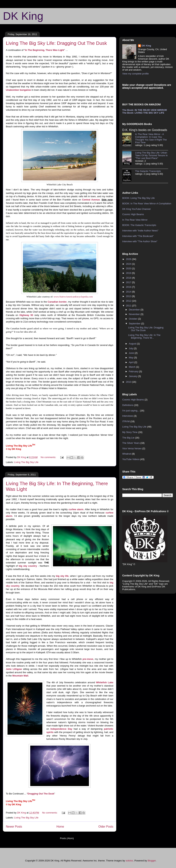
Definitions (128, 405)
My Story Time (130, 432)
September (135, 324)
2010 (129, 382)
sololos (129, 861)
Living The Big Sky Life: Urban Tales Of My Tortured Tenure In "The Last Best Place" (151, 155)
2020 (129, 268)
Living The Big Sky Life (26, 462)
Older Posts (106, 827)
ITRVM (126, 421)
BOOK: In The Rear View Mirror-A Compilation (147, 204)
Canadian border (57, 302)
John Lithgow (14, 669)
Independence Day (61, 729)
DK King (23, 16)
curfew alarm (76, 509)
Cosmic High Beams (133, 214)
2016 (129, 287)
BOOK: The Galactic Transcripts (139, 225)
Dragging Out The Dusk (41, 794)
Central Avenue (91, 200)
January (133, 376)
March (133, 367)
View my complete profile (135, 74)
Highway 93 (26, 315)
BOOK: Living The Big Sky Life (139, 198)
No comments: (49, 457)
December (135, 310)
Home (60, 827)
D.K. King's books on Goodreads (145, 130)
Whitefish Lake (105, 682)
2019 (129, 273)
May (131, 358)
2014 (129, 292)
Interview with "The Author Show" (140, 241)
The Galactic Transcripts (148, 171)
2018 (129, 278)
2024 (129, 264)
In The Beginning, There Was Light (44, 50)
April (132, 362)
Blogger (152, 861)
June (132, 353)
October (133, 319)
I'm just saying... (131, 411)
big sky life (62, 576)
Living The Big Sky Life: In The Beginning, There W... (144, 336)
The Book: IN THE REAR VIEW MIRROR (145, 110)
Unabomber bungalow (18, 90)
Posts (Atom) (67, 838)
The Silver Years (131, 443)
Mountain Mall (20, 676)
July (131, 348)
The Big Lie (128, 438)
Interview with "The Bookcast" (138, 236)
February (134, 371)
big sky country (28, 566)
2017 (129, 282)
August (133, 344)
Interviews (128, 416)
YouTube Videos (131, 459)
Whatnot (127, 454)
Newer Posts (14, 827)
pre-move (88, 659)
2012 (129, 301)
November (135, 314)
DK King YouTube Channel (136, 209)
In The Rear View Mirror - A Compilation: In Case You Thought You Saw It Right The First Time (151, 138)
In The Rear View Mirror (135, 220)
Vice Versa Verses (132, 448)
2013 (129, 296)
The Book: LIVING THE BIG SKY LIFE (143, 113)
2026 (129, 259)
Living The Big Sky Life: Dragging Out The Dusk (56, 43)
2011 (129, 306)
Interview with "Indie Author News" (140, 231)
